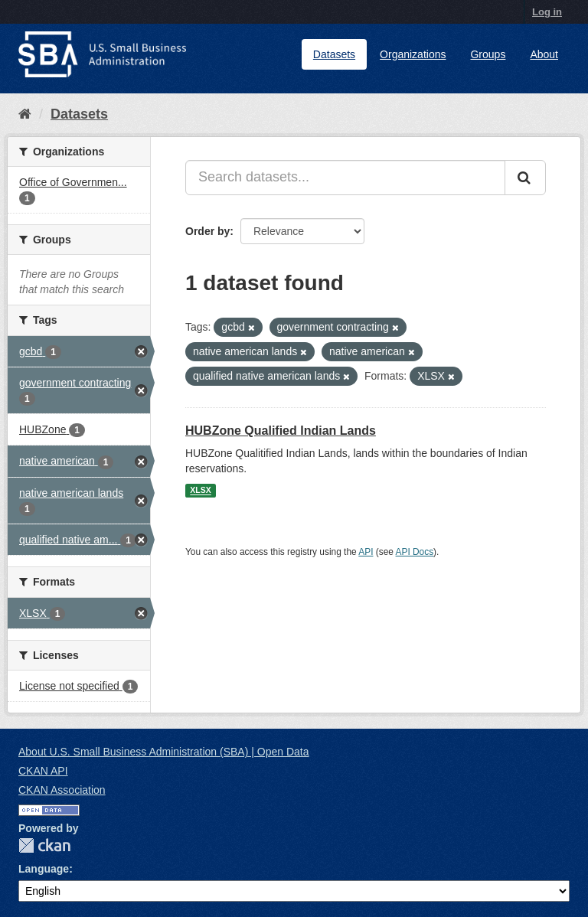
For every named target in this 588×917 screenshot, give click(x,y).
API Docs (415, 552)
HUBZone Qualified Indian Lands (281, 431)
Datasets (334, 54)
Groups (488, 54)
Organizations (413, 54)
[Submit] (525, 178)
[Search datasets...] (345, 178)
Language (44, 869)
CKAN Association (62, 790)
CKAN (44, 845)
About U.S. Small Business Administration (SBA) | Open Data (163, 752)
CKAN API (43, 771)
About (544, 54)
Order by (207, 231)
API (366, 552)
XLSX (200, 491)
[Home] (25, 114)
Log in (547, 12)
